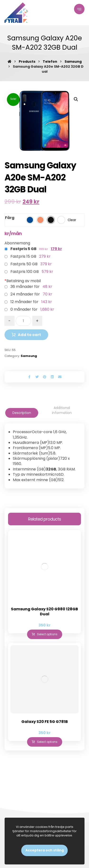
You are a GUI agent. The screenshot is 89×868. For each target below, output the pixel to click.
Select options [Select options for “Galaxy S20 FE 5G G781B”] (47, 742)
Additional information (62, 410)
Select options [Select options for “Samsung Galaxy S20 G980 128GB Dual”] (47, 634)
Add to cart (29, 335)
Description (22, 413)
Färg (10, 218)
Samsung (29, 356)
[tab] (22, 413)
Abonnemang (17, 243)
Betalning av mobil (23, 281)
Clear (72, 220)
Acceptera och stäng (45, 850)
